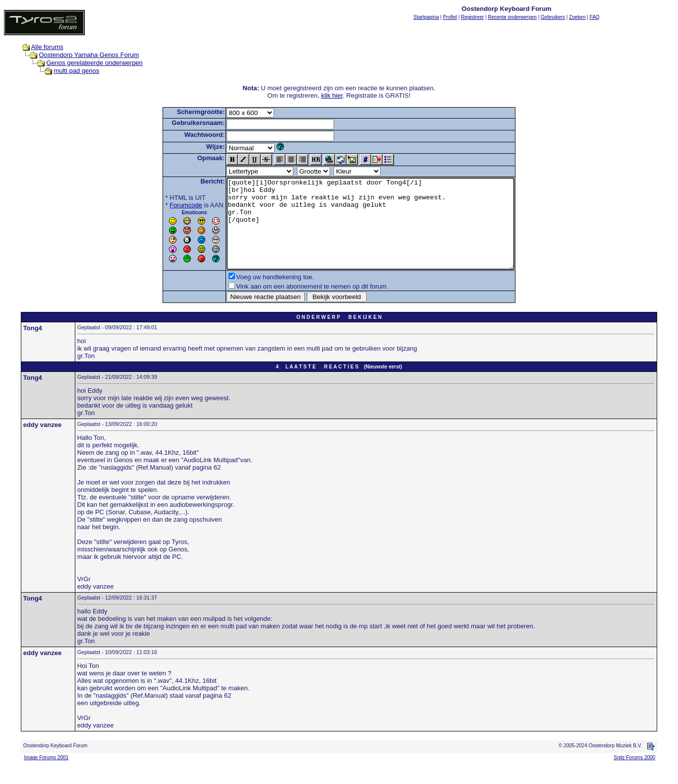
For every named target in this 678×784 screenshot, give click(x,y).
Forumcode (169, 205)
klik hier (332, 95)
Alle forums (47, 47)
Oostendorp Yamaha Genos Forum (89, 55)
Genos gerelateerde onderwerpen (94, 63)
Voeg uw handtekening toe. (258, 295)
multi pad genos (76, 71)
